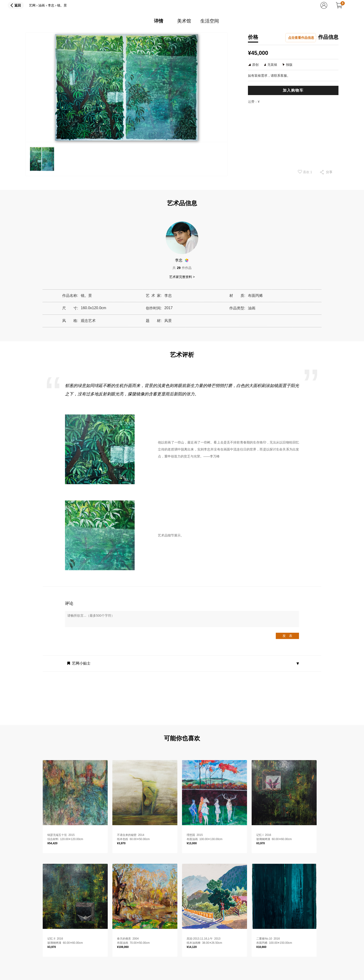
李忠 (51, 5)
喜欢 (305, 172)
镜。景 (62, 5)
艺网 (32, 5)
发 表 (287, 636)
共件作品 (182, 268)
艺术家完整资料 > (182, 277)
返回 (18, 5)
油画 (42, 5)
